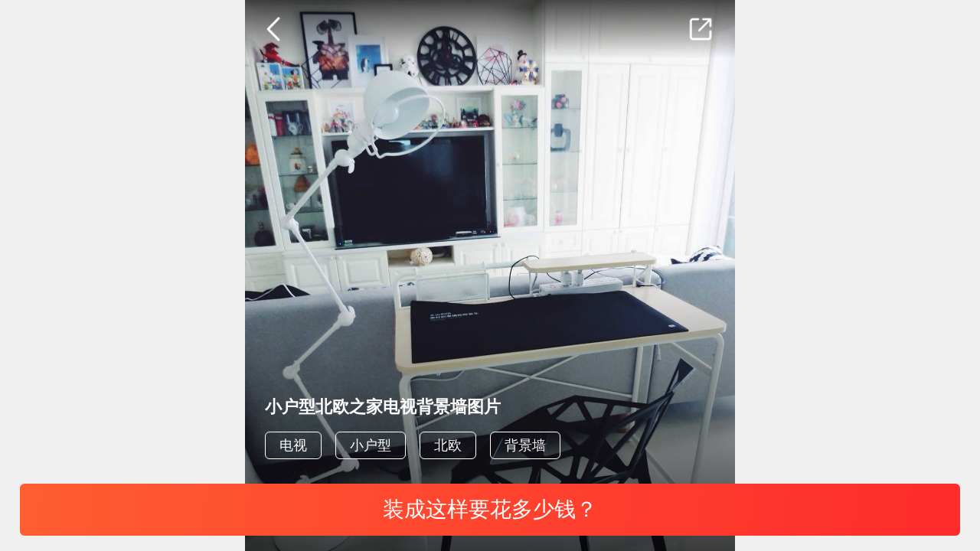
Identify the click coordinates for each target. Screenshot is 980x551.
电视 (293, 445)
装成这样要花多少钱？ (490, 509)
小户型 (371, 445)
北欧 (448, 445)
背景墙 (525, 445)
